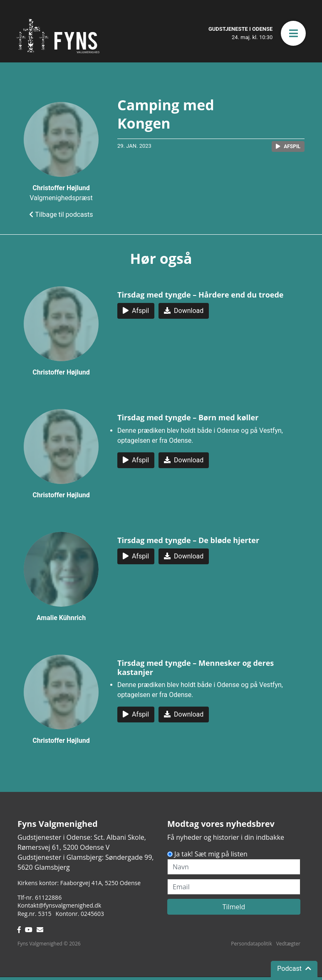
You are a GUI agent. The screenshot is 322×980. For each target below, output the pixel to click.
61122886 (48, 897)
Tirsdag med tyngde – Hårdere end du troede (201, 295)
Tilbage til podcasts (61, 215)
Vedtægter (288, 944)
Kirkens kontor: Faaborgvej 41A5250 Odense (79, 883)
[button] (293, 33)
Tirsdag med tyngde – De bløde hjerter (188, 540)
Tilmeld (234, 907)
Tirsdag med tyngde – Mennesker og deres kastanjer (196, 667)
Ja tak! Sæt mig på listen (211, 854)
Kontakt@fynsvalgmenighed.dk (59, 905)
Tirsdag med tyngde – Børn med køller (188, 417)
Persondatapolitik (251, 944)
